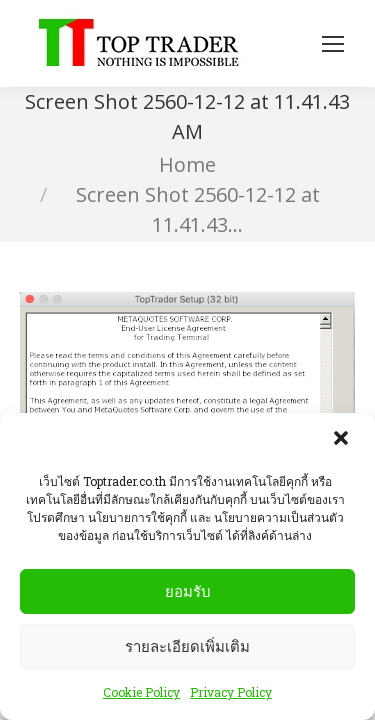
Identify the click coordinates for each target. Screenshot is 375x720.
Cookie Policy (141, 695)
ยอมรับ (188, 593)
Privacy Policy (231, 695)
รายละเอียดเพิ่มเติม (187, 648)
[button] (343, 443)
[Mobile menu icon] (333, 44)
